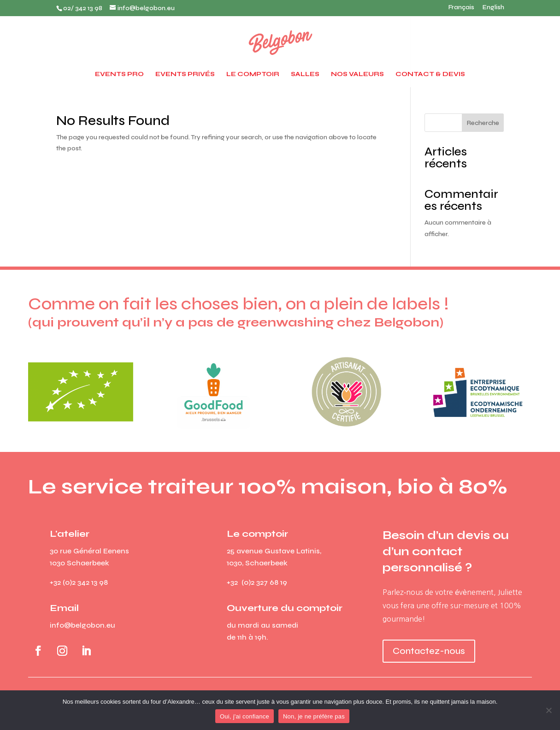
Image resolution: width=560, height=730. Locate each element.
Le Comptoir (253, 74)
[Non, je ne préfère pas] (548, 710)
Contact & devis (430, 74)
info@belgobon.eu (83, 625)
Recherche (483, 123)
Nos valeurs (357, 74)
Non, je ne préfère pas (314, 716)
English (493, 8)
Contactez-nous (429, 651)
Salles (305, 74)
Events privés (185, 74)
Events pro (119, 74)
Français (461, 8)
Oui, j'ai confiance (245, 716)
